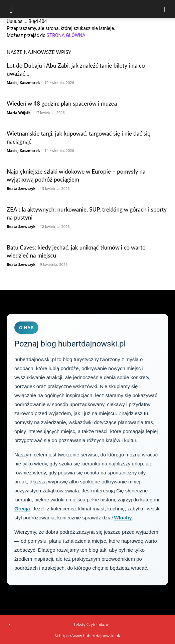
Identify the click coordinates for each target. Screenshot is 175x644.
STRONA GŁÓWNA (66, 35)
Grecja (22, 509)
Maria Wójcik (19, 112)
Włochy (123, 518)
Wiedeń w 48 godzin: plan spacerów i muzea (62, 103)
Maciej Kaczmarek (23, 82)
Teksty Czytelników (91, 625)
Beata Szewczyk (21, 188)
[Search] (166, 9)
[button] (11, 9)
